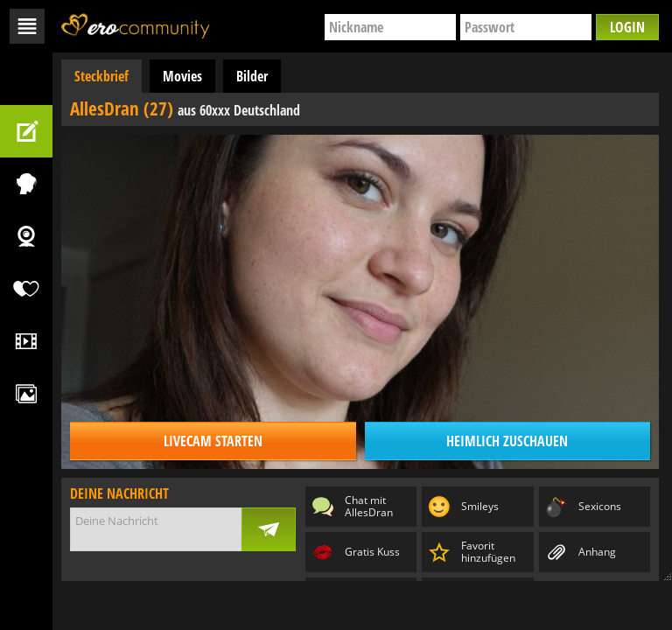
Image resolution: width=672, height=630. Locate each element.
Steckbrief (101, 76)
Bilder (252, 76)
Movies (182, 76)
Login (627, 27)
